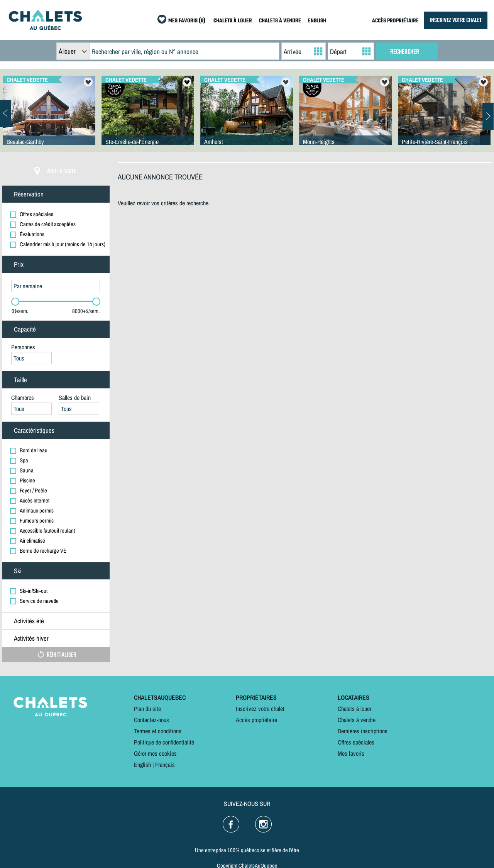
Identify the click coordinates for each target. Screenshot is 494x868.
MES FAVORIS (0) (187, 21)
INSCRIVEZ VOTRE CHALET (456, 20)
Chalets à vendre (357, 720)
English (142, 765)
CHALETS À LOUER (233, 21)
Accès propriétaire (256, 720)
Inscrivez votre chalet (260, 709)
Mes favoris (351, 753)
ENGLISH (317, 21)
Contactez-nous (151, 720)
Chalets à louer (354, 709)
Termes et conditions (158, 731)
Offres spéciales (356, 742)
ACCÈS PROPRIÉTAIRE (395, 21)
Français (165, 765)
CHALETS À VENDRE (280, 21)
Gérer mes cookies (155, 753)
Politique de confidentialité (164, 742)
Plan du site (147, 709)
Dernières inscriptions (363, 731)
